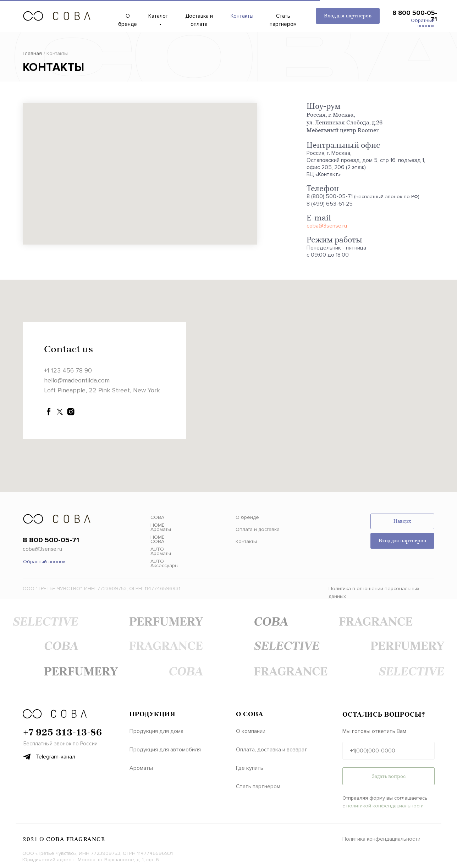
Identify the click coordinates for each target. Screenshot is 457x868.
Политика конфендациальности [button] (381, 839)
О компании (251, 731)
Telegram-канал (56, 757)
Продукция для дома (156, 731)
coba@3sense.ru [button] (42, 549)
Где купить (250, 768)
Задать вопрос (389, 776)
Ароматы (141, 768)
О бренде (247, 517)
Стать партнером (258, 786)
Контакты (246, 541)
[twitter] (60, 412)
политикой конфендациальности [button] (385, 806)
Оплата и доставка (258, 529)
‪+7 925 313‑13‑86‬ (63, 732)
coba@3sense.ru (327, 226)
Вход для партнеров (348, 16)
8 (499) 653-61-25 (330, 204)
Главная (32, 53)
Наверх (402, 521)
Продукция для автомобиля (165, 750)
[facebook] (49, 412)
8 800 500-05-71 (415, 16)
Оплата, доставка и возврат (272, 750)
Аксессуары (164, 565)
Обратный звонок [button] (423, 23)
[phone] (389, 751)
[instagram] (71, 412)
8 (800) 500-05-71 (330, 196)
